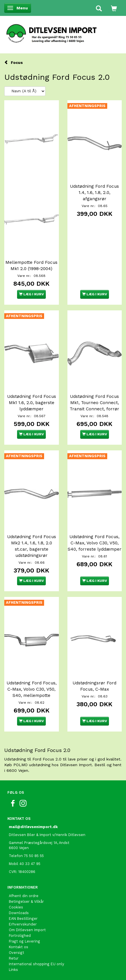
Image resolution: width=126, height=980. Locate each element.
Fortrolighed (20, 936)
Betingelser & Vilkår (26, 901)
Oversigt (16, 953)
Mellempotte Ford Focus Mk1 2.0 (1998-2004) (31, 266)
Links (13, 970)
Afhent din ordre (24, 896)
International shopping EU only (37, 964)
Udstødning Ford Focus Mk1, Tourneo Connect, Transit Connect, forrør (94, 403)
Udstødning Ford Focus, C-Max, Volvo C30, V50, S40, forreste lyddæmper (95, 543)
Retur (14, 958)
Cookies (16, 907)
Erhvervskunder (23, 924)
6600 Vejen (19, 848)
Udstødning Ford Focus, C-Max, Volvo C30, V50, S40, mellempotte (32, 689)
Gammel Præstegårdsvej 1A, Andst (39, 843)
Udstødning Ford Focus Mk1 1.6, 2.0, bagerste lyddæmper (32, 403)
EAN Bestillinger (23, 919)
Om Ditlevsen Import (27, 930)
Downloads (19, 913)
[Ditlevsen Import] (63, 32)
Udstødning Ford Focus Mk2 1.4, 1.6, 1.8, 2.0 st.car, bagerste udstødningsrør (32, 546)
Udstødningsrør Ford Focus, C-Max (94, 686)
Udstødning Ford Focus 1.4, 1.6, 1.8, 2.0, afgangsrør (94, 193)
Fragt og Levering (24, 941)
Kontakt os (18, 947)
